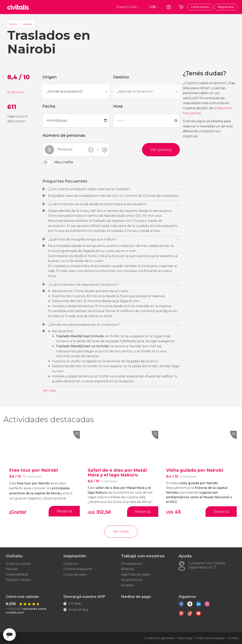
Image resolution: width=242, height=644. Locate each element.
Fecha (49, 106)
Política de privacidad (210, 638)
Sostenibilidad (17, 574)
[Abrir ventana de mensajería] (9, 635)
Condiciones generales (159, 638)
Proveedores (131, 564)
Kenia (13, 24)
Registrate (226, 7)
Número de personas (64, 135)
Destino (121, 77)
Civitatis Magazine (78, 569)
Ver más (49, 391)
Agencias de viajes (135, 574)
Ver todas (121, 531)
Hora (118, 106)
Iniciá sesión (200, 7)
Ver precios (161, 150)
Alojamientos (132, 580)
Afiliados (128, 569)
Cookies (233, 638)
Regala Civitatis (18, 580)
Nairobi (27, 24)
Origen (50, 77)
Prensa (11, 569)
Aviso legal (185, 638)
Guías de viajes (75, 574)
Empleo (127, 585)
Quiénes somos (18, 564)
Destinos (71, 564)
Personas (65, 149)
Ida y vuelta (64, 162)
